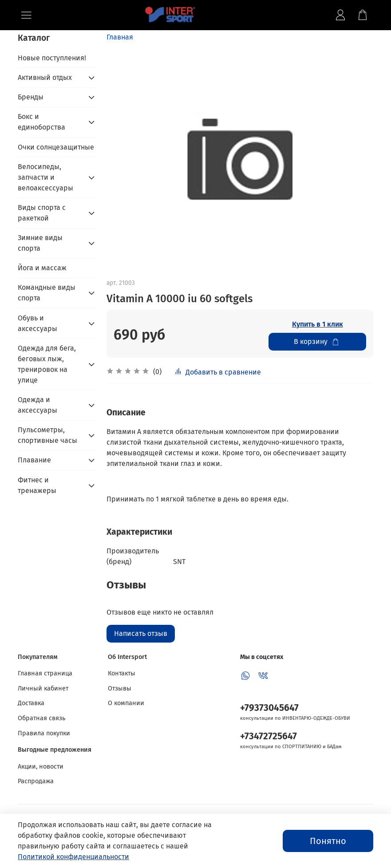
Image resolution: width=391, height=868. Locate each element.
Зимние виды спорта (40, 243)
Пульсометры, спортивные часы (47, 435)
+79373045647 (269, 708)
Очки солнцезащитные (56, 147)
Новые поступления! (52, 58)
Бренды (31, 97)
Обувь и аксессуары (38, 323)
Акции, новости (41, 767)
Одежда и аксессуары (38, 405)
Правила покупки (44, 733)
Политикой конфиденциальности (73, 857)
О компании (126, 703)
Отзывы (120, 688)
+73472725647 (269, 736)
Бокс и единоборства (41, 122)
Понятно (328, 841)
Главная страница (45, 673)
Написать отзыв (141, 633)
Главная (120, 37)
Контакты (122, 673)
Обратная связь (41, 718)
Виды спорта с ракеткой (42, 213)
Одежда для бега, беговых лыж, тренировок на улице (47, 364)
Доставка (31, 703)
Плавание (34, 460)
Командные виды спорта (47, 293)
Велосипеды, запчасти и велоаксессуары (45, 177)
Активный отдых (45, 77)
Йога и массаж (42, 268)
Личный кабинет (43, 688)
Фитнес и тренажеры (37, 485)
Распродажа (36, 781)
